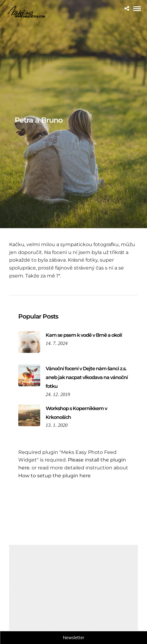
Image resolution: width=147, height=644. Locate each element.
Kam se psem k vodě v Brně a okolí (84, 335)
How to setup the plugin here (54, 476)
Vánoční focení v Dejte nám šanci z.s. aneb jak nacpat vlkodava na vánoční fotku (87, 377)
